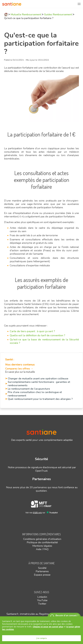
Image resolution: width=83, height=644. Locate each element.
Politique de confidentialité (42, 542)
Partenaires (42, 571)
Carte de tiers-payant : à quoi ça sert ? (32, 331)
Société (42, 568)
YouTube (42, 600)
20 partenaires (38, 487)
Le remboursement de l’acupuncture (29, 389)
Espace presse (42, 575)
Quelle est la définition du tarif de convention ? (37, 335)
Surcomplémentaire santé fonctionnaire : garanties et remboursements (39, 384)
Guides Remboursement (58, 14)
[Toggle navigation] (79, 4)
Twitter (42, 604)
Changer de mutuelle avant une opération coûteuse (38, 379)
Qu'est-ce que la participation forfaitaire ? (29, 18)
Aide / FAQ (42, 549)
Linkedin (42, 597)
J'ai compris (42, 638)
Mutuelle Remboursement (26, 14)
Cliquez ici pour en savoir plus (48, 627)
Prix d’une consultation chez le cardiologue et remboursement (35, 394)
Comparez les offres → (19, 369)
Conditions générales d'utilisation (42, 539)
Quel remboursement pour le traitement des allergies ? (40, 399)
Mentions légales (42, 546)
